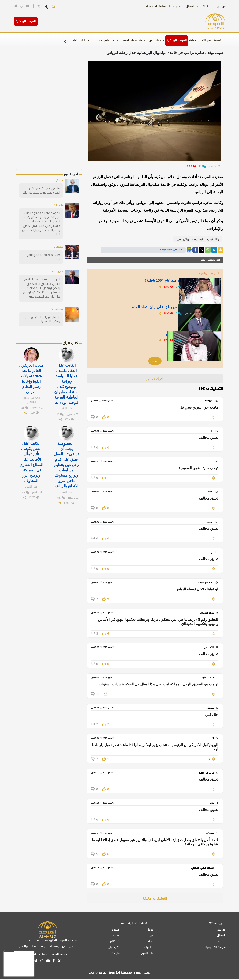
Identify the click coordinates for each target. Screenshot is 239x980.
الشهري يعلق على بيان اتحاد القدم (166, 336)
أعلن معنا (174, 7)
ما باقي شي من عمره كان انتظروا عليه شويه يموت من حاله (42, 191)
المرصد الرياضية (177, 40)
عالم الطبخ (111, 41)
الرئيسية (219, 41)
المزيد (155, 361)
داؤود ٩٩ (58, 205)
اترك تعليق (155, 379)
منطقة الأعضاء (206, 7)
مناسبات (97, 41)
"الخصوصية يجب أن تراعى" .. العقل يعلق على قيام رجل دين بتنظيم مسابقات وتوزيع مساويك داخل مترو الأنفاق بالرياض (66, 449)
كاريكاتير (115, 942)
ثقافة (143, 41)
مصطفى (58, 242)
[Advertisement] (55, 112)
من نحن (221, 7)
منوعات (160, 41)
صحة (134, 41)
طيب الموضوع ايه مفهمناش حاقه (42, 250)
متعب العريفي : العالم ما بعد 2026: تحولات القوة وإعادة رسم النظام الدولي (31, 367)
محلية (116, 936)
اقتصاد (125, 41)
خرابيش (59, 180)
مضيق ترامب (56, 263)
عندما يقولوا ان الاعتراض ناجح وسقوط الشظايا (44, 309)
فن (151, 41)
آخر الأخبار (205, 41)
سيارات (84, 41)
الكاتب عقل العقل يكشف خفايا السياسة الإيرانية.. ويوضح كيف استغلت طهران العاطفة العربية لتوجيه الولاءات (66, 372)
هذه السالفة (55, 299)
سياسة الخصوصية (156, 7)
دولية (193, 41)
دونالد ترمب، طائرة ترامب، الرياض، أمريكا (198, 239)
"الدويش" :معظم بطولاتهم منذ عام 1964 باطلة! (155, 282)
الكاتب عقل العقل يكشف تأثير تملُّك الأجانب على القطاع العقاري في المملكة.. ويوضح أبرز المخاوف (31, 447)
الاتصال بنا (189, 7)
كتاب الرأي (71, 41)
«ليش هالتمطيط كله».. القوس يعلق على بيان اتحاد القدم (148, 309)
